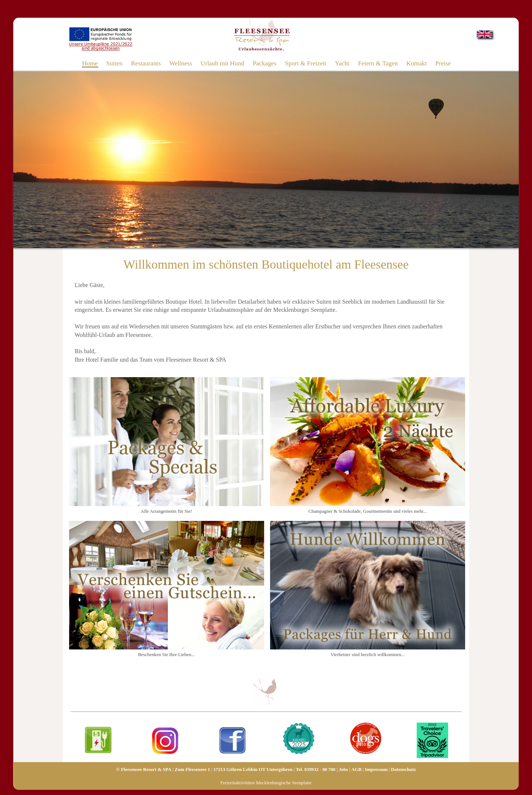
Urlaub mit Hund (222, 63)
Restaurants (146, 63)
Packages (265, 63)
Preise (443, 63)
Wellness (181, 63)
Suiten (114, 63)
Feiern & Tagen (378, 63)
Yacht (342, 63)
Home (90, 63)
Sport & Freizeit (306, 63)
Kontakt (417, 63)
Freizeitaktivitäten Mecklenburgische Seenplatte (266, 783)
